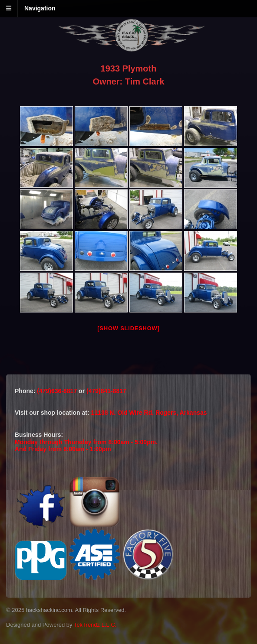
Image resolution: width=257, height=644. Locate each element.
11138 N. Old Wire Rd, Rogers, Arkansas (149, 413)
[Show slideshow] (128, 328)
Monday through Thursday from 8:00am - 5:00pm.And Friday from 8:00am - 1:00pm (86, 446)
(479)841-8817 (106, 391)
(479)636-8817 (58, 391)
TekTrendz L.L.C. (95, 625)
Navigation (40, 8)
